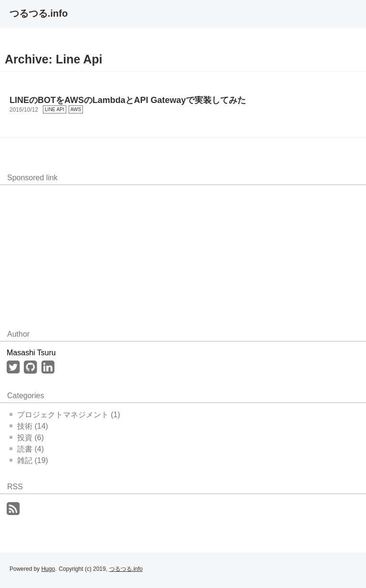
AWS (76, 109)
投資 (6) (27, 438)
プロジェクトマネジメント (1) (65, 415)
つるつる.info (39, 13)
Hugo (48, 569)
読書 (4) (27, 449)
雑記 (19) (29, 460)
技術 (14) (29, 426)
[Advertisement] (81, 252)
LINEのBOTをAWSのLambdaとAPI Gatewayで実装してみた (128, 100)
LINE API (55, 109)
